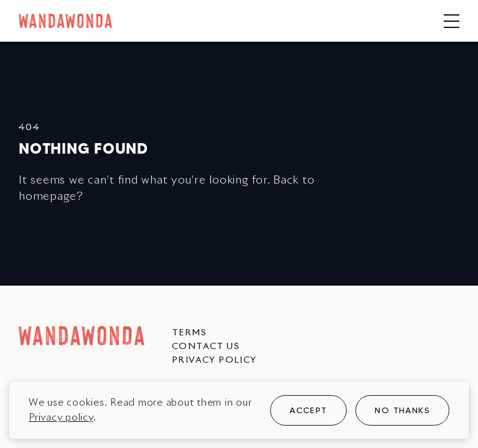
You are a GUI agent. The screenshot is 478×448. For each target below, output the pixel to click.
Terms (189, 333)
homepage (48, 197)
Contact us (206, 347)
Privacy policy (61, 418)
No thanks (402, 410)
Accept (308, 410)
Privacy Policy (214, 360)
